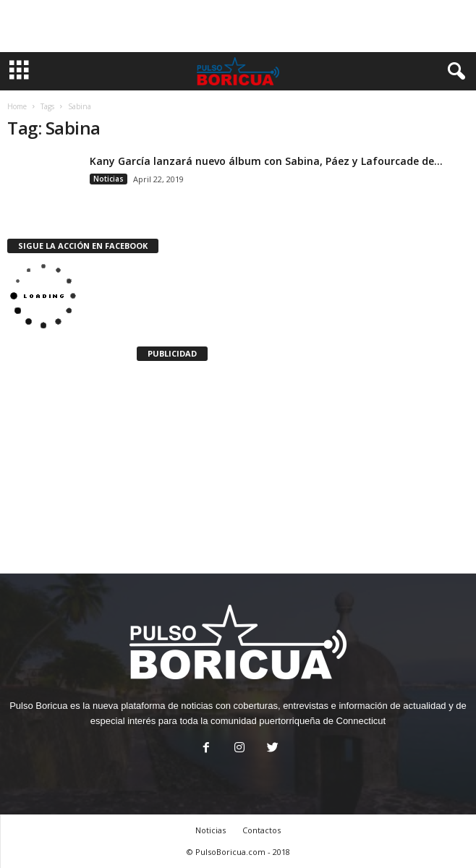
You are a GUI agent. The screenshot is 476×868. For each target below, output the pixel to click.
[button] (454, 72)
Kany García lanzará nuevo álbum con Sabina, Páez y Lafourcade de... (266, 161)
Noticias (109, 179)
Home (17, 106)
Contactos (262, 830)
